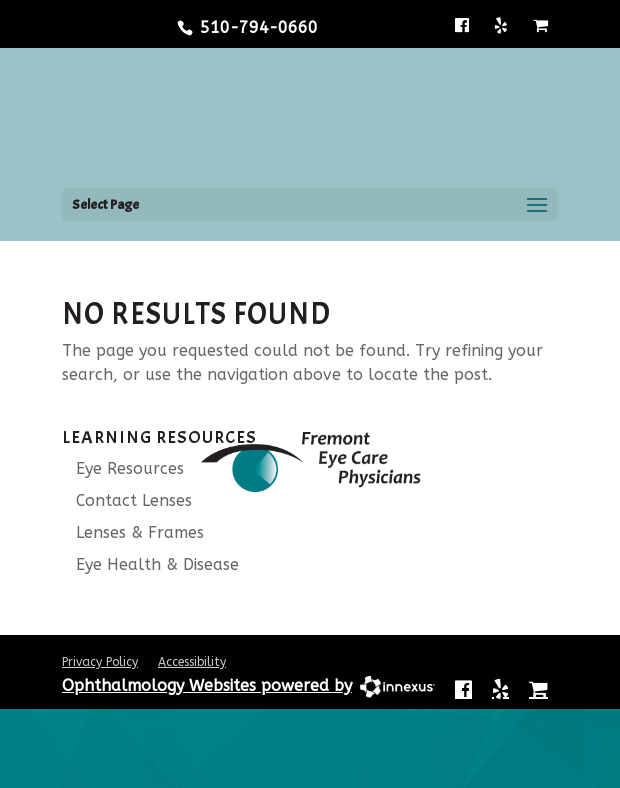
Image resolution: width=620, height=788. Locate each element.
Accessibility (192, 662)
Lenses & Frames (133, 532)
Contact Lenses (127, 500)
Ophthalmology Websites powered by (207, 685)
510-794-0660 (259, 27)
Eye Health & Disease (150, 564)
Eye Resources (123, 468)
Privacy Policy (100, 662)
